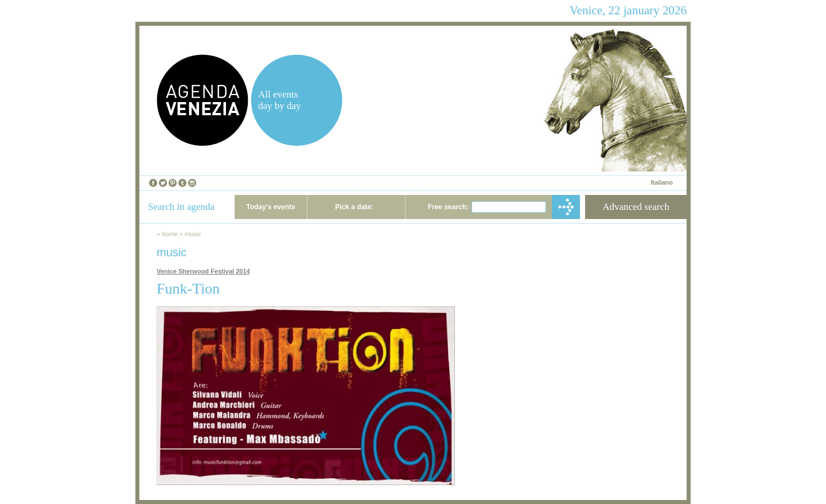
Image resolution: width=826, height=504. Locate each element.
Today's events (270, 207)
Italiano (662, 182)
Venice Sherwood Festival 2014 (203, 271)
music (193, 234)
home (170, 234)
